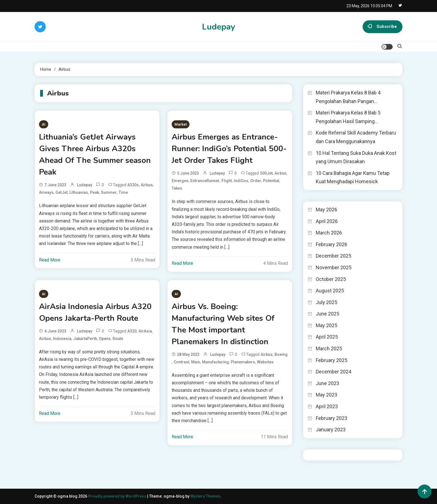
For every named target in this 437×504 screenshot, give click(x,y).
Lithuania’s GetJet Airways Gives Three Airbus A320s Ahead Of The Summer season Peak (95, 155)
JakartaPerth (85, 339)
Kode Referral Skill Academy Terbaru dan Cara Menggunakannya (356, 137)
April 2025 (327, 337)
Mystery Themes (205, 496)
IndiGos (241, 181)
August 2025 (330, 291)
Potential (271, 181)
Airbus (147, 185)
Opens (105, 339)
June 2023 (327, 383)
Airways (46, 192)
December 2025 (333, 256)
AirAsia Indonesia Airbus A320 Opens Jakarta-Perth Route (95, 312)
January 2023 (331, 430)
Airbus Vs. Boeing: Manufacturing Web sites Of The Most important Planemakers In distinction (223, 324)
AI (44, 124)
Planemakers (243, 362)
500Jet (266, 173)
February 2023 (332, 418)
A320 (132, 331)
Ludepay (219, 27)
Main (196, 362)
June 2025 (327, 314)
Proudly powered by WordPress (118, 496)
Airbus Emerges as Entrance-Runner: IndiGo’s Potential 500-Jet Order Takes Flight (229, 149)
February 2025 (332, 360)
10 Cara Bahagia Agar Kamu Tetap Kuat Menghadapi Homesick (353, 177)
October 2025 (331, 279)
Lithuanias (79, 192)
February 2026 (332, 244)
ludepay (85, 185)
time (123, 192)
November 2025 (334, 267)
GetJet (61, 192)
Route (118, 339)
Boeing (281, 354)
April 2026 (327, 221)
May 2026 (326, 210)
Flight (227, 181)
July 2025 (326, 302)
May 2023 (326, 395)
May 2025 (326, 325)
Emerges (180, 181)
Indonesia (62, 339)
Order (256, 181)
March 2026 (329, 233)
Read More (50, 260)
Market (181, 124)
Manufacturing (215, 362)
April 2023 (327, 406)
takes (177, 188)
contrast (181, 362)
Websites (265, 362)
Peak (94, 192)
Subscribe (383, 27)
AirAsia (145, 331)
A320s (133, 185)
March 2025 (329, 348)
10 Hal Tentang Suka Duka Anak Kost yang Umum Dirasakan (356, 157)
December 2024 (333, 372)
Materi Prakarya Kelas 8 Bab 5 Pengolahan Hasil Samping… (348, 117)
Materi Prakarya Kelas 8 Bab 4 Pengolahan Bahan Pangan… (348, 97)
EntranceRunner (205, 181)
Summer (109, 192)
